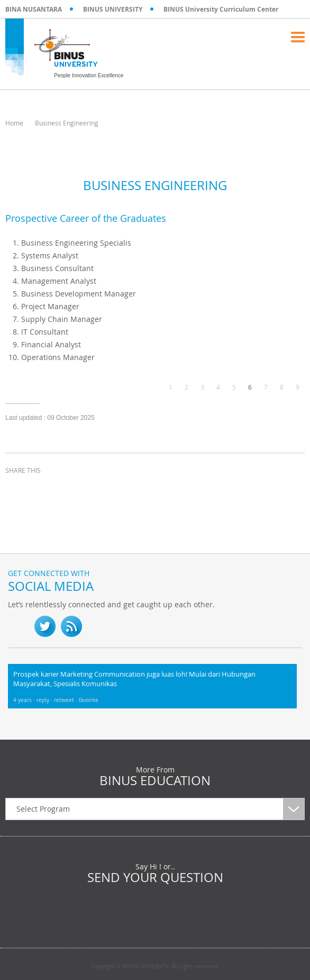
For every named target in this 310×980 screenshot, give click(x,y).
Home (14, 123)
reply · (45, 700)
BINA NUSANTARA (34, 9)
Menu (298, 37)
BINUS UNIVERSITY (113, 9)
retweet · (66, 700)
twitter (42, 490)
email (95, 490)
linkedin (69, 490)
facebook (16, 490)
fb (19, 626)
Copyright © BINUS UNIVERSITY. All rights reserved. (155, 967)
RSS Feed (71, 626)
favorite (89, 700)
